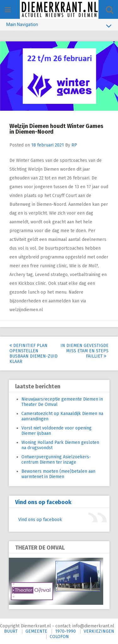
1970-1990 (65, 631)
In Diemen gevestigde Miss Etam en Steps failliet (84, 351)
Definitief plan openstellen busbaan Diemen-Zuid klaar (34, 354)
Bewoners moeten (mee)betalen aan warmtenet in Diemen (58, 474)
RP (74, 145)
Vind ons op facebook (43, 502)
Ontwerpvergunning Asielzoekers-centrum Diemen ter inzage (56, 460)
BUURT (11, 631)
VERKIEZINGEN (99, 631)
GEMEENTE (36, 631)
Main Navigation (59, 26)
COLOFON (59, 637)
